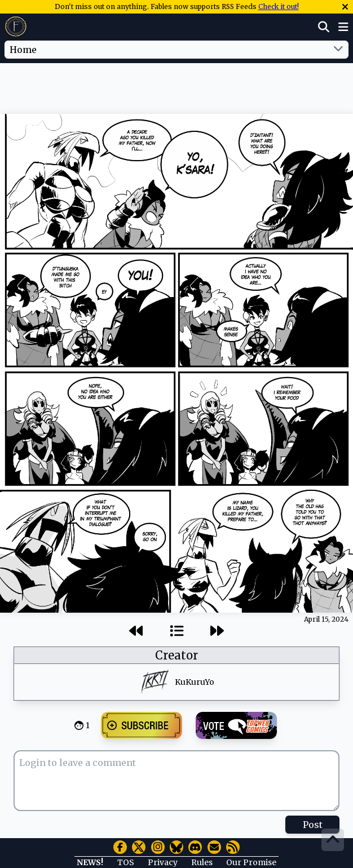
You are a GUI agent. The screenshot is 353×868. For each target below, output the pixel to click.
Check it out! (279, 6)
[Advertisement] (177, 86)
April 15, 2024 (326, 619)
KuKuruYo (195, 682)
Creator (177, 655)
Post (313, 825)
